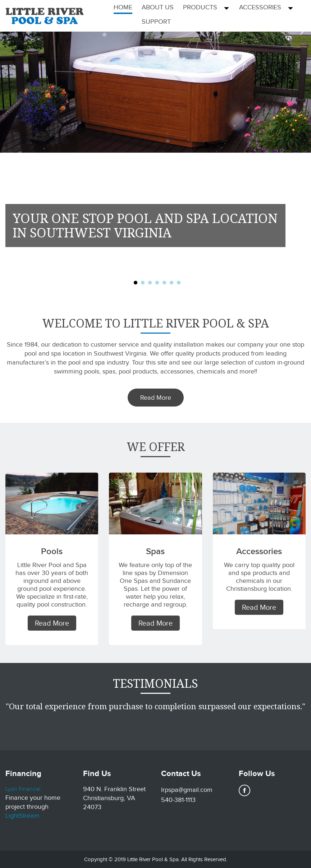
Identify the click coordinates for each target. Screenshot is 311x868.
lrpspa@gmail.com (187, 790)
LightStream (22, 816)
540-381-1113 (178, 800)
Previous (11, 171)
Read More (156, 398)
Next (300, 171)
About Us (158, 7)
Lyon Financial (23, 789)
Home (123, 7)
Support (156, 22)
